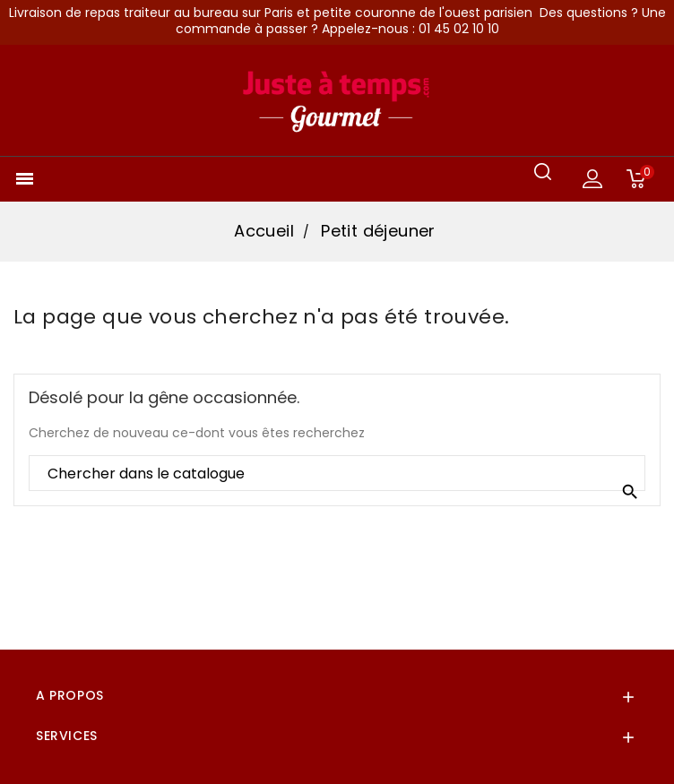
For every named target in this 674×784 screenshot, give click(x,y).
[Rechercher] (337, 474)
